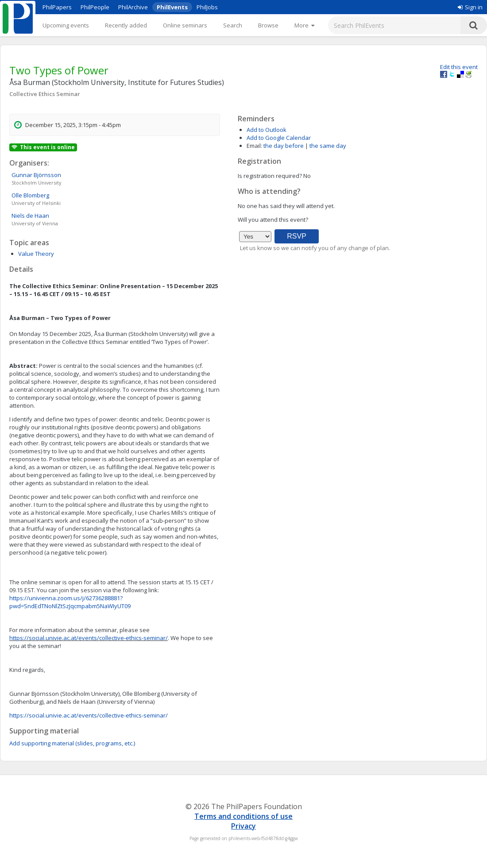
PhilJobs (207, 7)
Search (233, 25)
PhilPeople (95, 7)
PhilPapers (57, 7)
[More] (304, 25)
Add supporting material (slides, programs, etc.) (72, 743)
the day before (284, 146)
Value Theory (36, 254)
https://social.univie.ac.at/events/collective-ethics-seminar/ (89, 638)
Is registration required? (270, 176)
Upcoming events (66, 25)
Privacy (243, 826)
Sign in (470, 7)
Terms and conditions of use (243, 816)
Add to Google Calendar (279, 138)
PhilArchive (133, 7)
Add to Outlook (267, 130)
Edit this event (459, 67)
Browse (268, 25)
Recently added (126, 25)
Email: (254, 146)
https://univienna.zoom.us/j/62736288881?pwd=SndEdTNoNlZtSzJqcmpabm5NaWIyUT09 (70, 602)
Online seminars (185, 25)
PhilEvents (172, 7)
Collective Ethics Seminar (45, 94)
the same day (328, 146)
